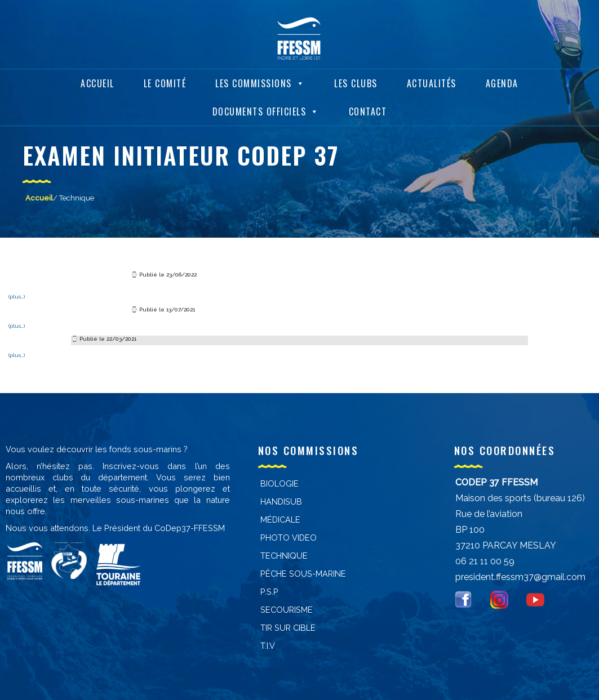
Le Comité (165, 79)
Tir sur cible (288, 628)
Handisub (281, 501)
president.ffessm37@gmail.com (520, 577)
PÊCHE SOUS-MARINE (303, 574)
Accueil (97, 79)
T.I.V (268, 646)
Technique (284, 556)
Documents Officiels (266, 108)
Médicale (280, 520)
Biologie (279, 483)
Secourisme (287, 610)
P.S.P (269, 592)
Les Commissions (260, 79)
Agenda (502, 79)
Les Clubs (356, 79)
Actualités (432, 79)
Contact (368, 108)
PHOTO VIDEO (289, 538)
